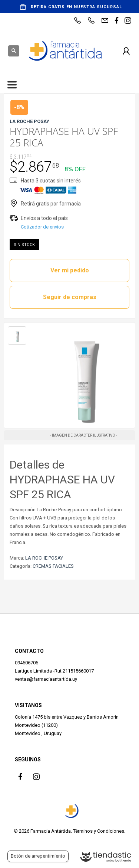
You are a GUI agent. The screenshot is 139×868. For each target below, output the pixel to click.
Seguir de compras (70, 297)
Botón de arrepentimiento (38, 856)
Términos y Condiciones (99, 831)
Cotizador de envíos (42, 227)
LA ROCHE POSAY (44, 558)
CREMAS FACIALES (53, 566)
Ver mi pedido (70, 270)
